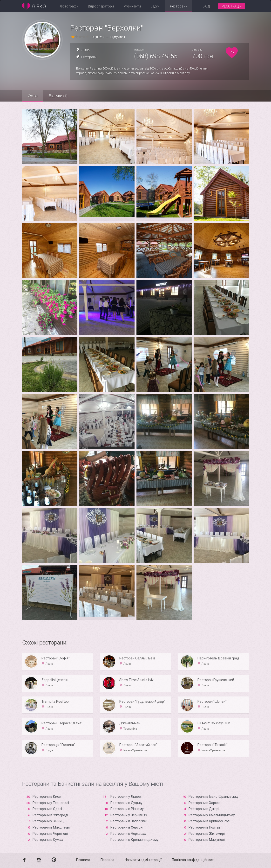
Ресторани (179, 6)
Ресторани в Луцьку (126, 803)
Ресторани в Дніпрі (204, 809)
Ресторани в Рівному (127, 809)
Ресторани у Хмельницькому (212, 815)
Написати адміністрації (143, 860)
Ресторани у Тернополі (51, 803)
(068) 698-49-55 (156, 56)
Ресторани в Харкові (205, 803)
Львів (85, 50)
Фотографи (69, 6)
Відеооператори (101, 6)
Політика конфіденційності (193, 860)
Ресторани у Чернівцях (129, 815)
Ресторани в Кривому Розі (209, 821)
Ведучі (155, 6)
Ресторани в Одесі (47, 809)
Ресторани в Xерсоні (127, 827)
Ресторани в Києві (47, 797)
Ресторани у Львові (126, 797)
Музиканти (132, 6)
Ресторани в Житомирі (207, 834)
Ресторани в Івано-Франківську (213, 797)
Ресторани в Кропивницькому (134, 840)
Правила (107, 860)
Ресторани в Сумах (48, 840)
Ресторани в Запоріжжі (129, 821)
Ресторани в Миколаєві (51, 827)
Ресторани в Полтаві (205, 827)
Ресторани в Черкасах (128, 834)
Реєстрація (232, 6)
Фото (33, 96)
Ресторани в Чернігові (50, 834)
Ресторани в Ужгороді (50, 815)
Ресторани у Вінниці (48, 821)
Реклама (83, 860)
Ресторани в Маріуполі (207, 840)
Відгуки (60, 96)
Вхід (206, 6)
